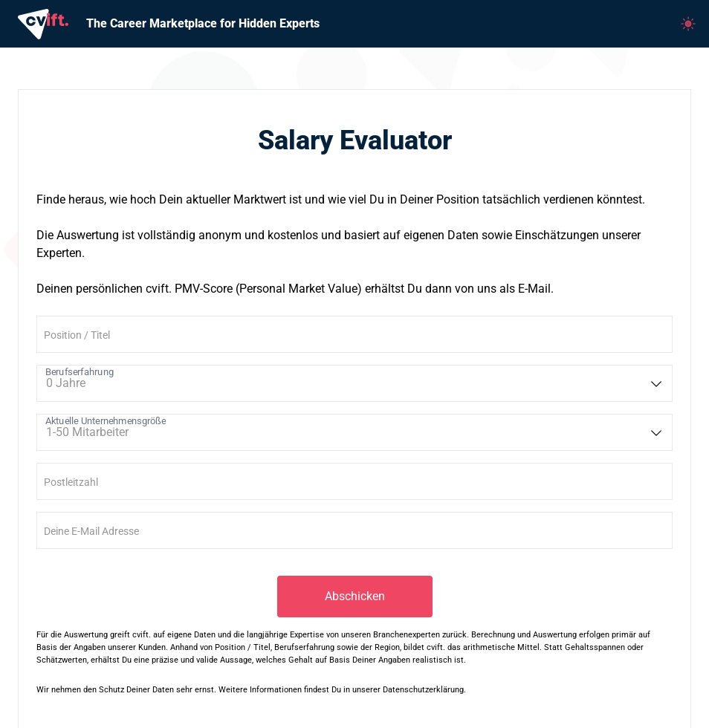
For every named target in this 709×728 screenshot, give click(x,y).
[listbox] (354, 383)
